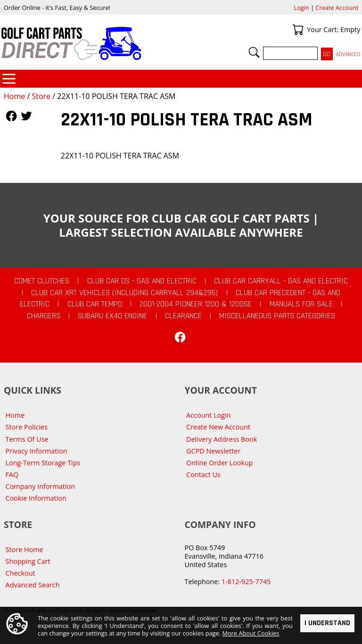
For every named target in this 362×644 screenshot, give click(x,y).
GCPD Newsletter (213, 451)
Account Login (209, 415)
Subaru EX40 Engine (112, 316)
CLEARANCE (183, 316)
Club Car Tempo (95, 304)
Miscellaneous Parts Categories (277, 316)
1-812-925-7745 (246, 582)
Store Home (25, 549)
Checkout (21, 573)
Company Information (40, 486)
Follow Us (11, 116)
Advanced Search (33, 585)
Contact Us (203, 475)
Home (14, 96)
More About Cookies (251, 633)
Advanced (348, 54)
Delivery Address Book (222, 439)
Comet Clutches (42, 281)
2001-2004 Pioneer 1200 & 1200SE (196, 304)
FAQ (12, 475)
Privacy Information (37, 451)
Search (254, 52)
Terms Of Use (27, 439)
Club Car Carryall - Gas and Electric (281, 281)
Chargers (44, 316)
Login (301, 8)
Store (41, 96)
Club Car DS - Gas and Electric (142, 281)
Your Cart (298, 30)
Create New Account (218, 427)
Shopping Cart (28, 561)
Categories (9, 79)
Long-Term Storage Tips (43, 463)
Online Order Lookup (220, 463)
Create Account (337, 8)
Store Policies (27, 427)
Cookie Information (36, 498)
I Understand (327, 623)
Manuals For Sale (301, 304)
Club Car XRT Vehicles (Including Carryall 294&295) (124, 293)
